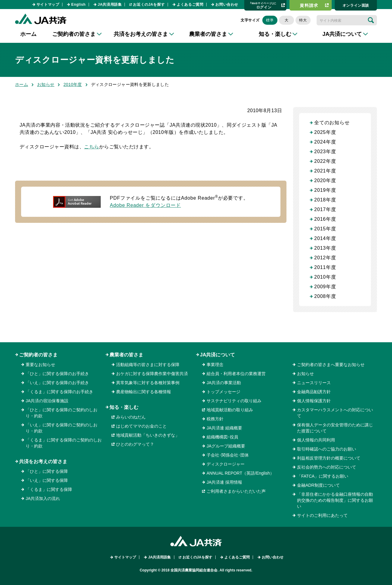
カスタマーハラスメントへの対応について (335, 413)
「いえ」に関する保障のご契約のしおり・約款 (62, 428)
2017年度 (325, 209)
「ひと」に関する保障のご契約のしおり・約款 (62, 413)
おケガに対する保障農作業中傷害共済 (152, 374)
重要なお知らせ (40, 365)
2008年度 (325, 296)
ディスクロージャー (226, 464)
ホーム (28, 34)
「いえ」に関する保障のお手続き (57, 383)
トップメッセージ (223, 392)
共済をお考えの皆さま (43, 462)
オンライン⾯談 (356, 5)
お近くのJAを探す (149, 5)
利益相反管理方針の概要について (329, 458)
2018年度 (325, 200)
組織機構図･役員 (222, 437)
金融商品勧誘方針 (314, 392)
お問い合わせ (227, 5)
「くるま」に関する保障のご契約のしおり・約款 (64, 443)
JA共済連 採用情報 (224, 482)
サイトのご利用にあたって (322, 515)
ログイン (263, 5)
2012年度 (325, 258)
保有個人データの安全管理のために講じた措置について (335, 428)
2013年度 (325, 248)
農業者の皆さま (126, 355)
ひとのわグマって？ (135, 444)
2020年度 (325, 180)
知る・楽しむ (124, 407)
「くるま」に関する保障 (49, 489)
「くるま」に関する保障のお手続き (59, 392)
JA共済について (217, 355)
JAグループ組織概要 (226, 446)
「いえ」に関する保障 (47, 480)
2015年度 (325, 229)
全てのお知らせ (332, 123)
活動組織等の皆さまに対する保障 (148, 365)
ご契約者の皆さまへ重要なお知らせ (331, 365)
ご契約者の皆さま (38, 355)
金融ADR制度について (318, 485)
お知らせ (46, 84)
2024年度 (325, 142)
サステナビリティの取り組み (234, 401)
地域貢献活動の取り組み (230, 410)
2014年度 (325, 238)
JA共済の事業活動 (224, 383)
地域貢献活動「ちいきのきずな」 (148, 435)
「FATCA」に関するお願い (323, 476)
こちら (92, 147)
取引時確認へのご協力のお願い (327, 449)
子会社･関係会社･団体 (228, 455)
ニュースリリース (314, 383)
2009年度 (325, 287)
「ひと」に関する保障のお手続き (57, 374)
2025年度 (325, 132)
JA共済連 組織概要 (224, 428)
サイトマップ (48, 5)
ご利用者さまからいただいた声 (236, 491)
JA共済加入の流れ (43, 498)
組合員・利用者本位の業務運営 (236, 374)
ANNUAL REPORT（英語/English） (240, 473)
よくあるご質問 (190, 5)
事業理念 (215, 365)
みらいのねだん (131, 417)
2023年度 (325, 152)
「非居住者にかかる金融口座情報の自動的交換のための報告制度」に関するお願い (335, 500)
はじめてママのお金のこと (141, 426)
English (78, 5)
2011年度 (325, 267)
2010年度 (73, 84)
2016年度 (325, 219)
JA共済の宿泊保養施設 (47, 401)
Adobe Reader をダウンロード (145, 205)
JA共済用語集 (110, 5)
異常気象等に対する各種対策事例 (148, 383)
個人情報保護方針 (314, 401)
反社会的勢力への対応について (327, 467)
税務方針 (215, 419)
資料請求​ (309, 5)
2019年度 (325, 190)
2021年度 (325, 171)
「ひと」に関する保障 (47, 471)
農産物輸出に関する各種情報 (144, 392)
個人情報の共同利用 (316, 440)
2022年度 (325, 161)
